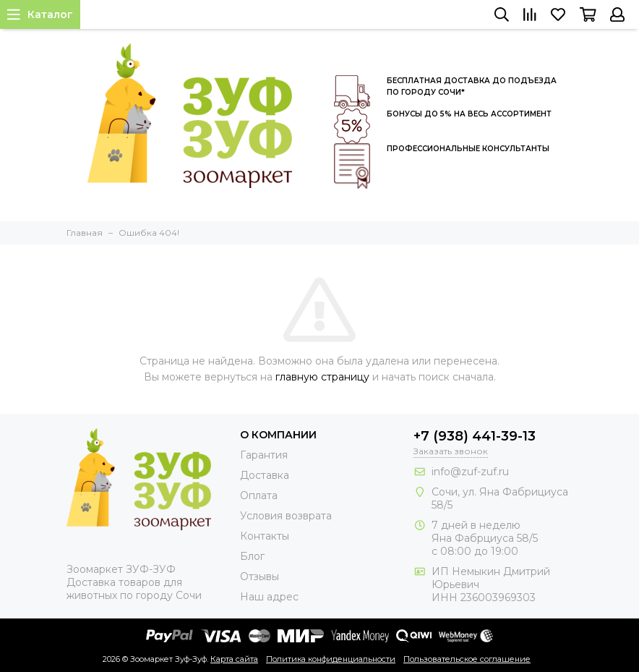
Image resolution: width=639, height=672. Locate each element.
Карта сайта (234, 659)
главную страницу (322, 377)
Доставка (265, 475)
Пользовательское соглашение (467, 659)
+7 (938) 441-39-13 (475, 436)
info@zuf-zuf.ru (470, 472)
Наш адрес (269, 597)
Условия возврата (286, 516)
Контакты (265, 536)
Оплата (259, 496)
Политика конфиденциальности (331, 659)
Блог (252, 556)
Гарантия (264, 455)
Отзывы (260, 577)
